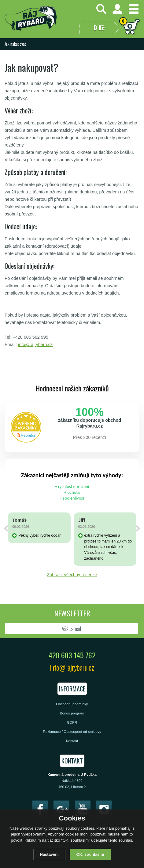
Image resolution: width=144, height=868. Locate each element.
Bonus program (72, 713)
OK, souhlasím (90, 854)
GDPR (72, 722)
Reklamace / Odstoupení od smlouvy (72, 731)
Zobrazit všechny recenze (72, 575)
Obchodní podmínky (72, 704)
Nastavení (49, 854)
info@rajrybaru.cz (35, 345)
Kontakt (72, 741)
